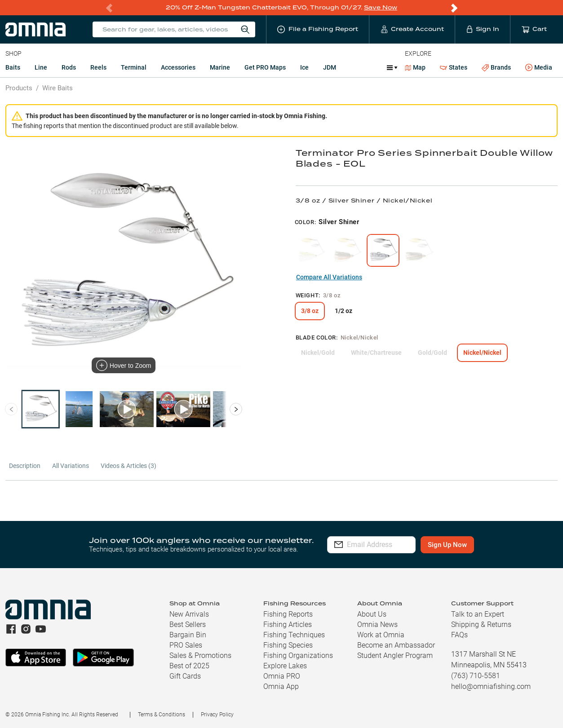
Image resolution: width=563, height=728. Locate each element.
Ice (304, 67)
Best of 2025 (189, 666)
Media (539, 68)
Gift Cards (185, 676)
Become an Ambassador (396, 645)
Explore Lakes (285, 666)
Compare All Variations (329, 277)
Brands (496, 68)
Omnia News (377, 624)
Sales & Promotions (200, 655)
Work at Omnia (381, 635)
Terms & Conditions (162, 715)
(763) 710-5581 (476, 676)
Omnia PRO (282, 676)
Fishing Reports (288, 614)
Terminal (134, 67)
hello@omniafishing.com (491, 686)
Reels (98, 67)
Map (415, 67)
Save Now (381, 7)
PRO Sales (186, 645)
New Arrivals (189, 614)
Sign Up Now (472, 545)
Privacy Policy (217, 715)
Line (41, 67)
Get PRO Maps (265, 67)
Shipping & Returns (481, 624)
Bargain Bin (188, 635)
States (454, 68)
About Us (372, 614)
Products (19, 88)
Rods (69, 67)
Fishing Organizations (298, 655)
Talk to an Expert (478, 614)
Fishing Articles (288, 624)
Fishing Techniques (294, 635)
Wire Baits (58, 88)
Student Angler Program (395, 655)
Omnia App (281, 686)
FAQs (459, 635)
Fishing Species (288, 645)
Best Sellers (188, 624)
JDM (330, 67)
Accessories (178, 67)
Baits (13, 67)
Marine (220, 67)
